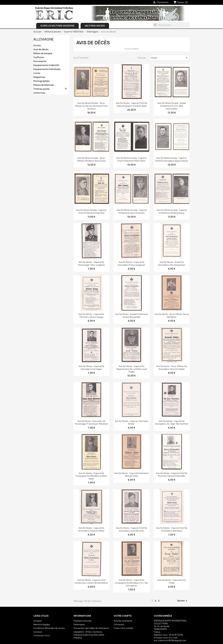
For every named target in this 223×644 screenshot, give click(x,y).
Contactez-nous (41, 635)
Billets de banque (43, 53)
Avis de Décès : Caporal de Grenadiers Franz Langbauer (132, 264)
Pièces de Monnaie (44, 85)
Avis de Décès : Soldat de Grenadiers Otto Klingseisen (172, 264)
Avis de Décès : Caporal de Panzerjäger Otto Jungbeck (91, 264)
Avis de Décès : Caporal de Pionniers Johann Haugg (91, 316)
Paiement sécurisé (83, 621)
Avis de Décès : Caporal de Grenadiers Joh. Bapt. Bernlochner (172, 423)
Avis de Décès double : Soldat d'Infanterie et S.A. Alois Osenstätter (172, 106)
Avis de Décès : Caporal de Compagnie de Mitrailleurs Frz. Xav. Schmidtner (132, 583)
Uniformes (39, 93)
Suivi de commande (123, 621)
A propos (38, 632)
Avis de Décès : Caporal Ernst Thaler (172, 581)
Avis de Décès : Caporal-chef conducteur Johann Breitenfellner (91, 581)
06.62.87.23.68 (176, 635)
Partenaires (79, 624)
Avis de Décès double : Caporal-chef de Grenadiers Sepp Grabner (172, 159)
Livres (37, 73)
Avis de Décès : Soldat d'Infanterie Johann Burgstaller (132, 316)
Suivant (183, 601)
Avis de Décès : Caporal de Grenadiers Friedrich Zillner (91, 529)
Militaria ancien (95, 26)
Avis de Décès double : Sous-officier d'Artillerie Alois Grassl (91, 159)
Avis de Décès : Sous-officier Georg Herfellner (172, 316)
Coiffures (39, 57)
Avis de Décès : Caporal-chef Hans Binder (132, 423)
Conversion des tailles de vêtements (91, 628)
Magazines (39, 77)
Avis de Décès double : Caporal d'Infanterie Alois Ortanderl (132, 211)
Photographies (42, 81)
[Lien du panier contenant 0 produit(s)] (181, 2)
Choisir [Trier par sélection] (169, 58)
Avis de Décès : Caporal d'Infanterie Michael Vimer (132, 475)
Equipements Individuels (47, 69)
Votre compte (123, 616)
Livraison (38, 621)
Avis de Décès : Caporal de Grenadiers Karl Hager (91, 368)
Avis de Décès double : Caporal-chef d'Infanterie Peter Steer (132, 159)
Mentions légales (42, 624)
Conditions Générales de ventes (49, 628)
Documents (40, 61)
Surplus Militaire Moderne (57, 26)
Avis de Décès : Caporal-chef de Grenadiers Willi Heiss (172, 529)
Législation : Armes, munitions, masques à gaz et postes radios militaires (89, 635)
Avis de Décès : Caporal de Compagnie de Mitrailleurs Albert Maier (91, 476)
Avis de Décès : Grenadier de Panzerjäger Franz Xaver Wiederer (91, 423)
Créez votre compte (123, 628)
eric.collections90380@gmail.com (170, 640)
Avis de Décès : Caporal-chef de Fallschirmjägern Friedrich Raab (132, 104)
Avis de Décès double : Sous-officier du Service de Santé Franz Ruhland (91, 106)
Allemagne (44, 39)
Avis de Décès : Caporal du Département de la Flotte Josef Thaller (132, 369)
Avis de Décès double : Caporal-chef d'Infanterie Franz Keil (91, 211)
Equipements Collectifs (46, 65)
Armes (37, 46)
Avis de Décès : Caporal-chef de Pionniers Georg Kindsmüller (172, 475)
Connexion (119, 624)
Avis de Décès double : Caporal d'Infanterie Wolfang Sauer (172, 211)
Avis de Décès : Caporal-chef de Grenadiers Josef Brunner (132, 529)
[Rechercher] (171, 25)
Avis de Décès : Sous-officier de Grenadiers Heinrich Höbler (172, 368)
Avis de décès (41, 49)
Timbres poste (41, 89)
